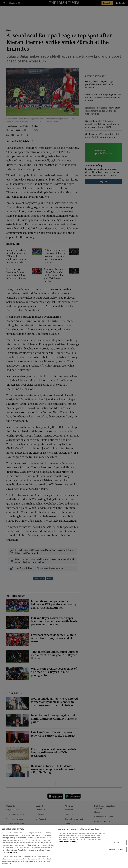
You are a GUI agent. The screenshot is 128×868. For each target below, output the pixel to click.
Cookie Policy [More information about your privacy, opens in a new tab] (12, 852)
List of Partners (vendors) (67, 842)
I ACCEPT (116, 843)
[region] (64, 846)
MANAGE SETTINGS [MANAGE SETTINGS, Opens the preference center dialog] (116, 850)
